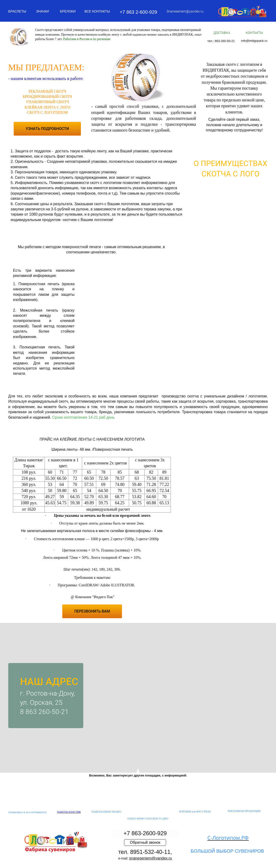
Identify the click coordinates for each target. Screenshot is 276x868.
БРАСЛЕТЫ (17, 11)
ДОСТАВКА (222, 33)
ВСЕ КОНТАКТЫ (97, 11)
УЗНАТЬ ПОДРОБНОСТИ (47, 129)
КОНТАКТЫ (254, 33)
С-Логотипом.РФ (228, 838)
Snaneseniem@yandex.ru (185, 11)
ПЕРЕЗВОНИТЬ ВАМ (92, 611)
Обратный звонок (145, 842)
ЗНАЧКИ (42, 11)
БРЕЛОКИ (68, 11)
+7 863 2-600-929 (138, 12)
